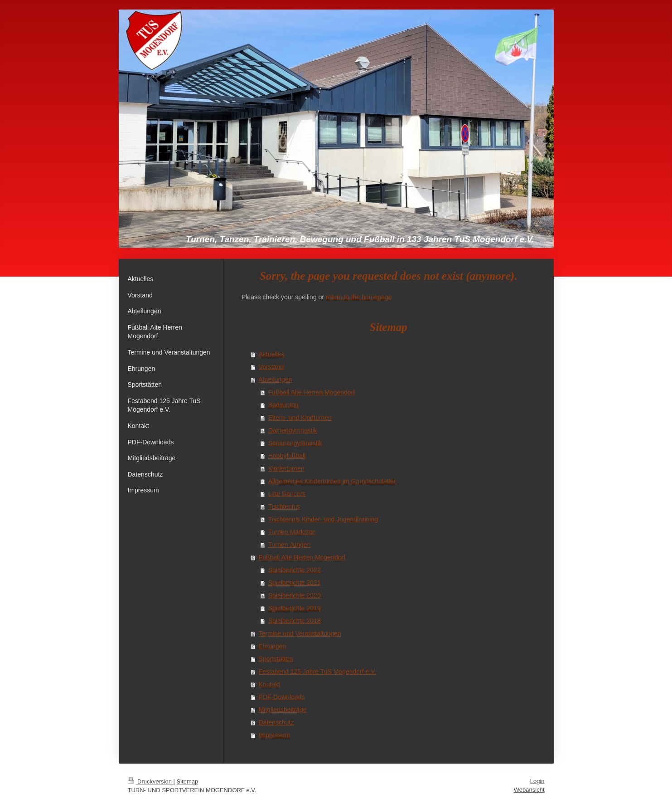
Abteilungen (276, 380)
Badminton (283, 405)
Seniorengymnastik (295, 443)
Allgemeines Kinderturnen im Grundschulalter (332, 481)
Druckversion (151, 781)
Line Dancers (287, 494)
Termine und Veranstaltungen (300, 633)
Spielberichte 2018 (295, 621)
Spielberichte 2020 (295, 595)
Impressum (274, 735)
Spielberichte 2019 (295, 608)
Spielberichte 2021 (295, 583)
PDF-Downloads (282, 697)
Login (537, 781)
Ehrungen (273, 646)
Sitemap (188, 781)
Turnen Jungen (290, 545)
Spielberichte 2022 (295, 570)
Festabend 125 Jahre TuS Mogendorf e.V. (317, 672)
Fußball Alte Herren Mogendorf (312, 392)
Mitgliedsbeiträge (283, 710)
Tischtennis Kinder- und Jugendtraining (323, 519)
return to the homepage (359, 297)
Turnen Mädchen (292, 532)
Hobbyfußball (287, 456)
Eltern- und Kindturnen (300, 418)
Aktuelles (272, 354)
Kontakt (269, 684)
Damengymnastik (293, 430)
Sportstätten (276, 659)
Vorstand (271, 367)
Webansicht (529, 790)
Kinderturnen (286, 468)
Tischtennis (284, 506)
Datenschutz (276, 722)
